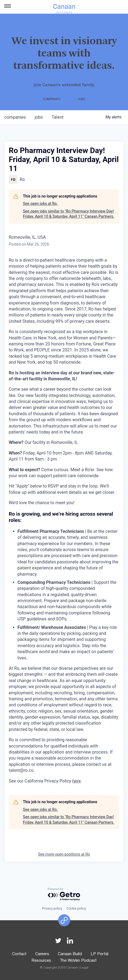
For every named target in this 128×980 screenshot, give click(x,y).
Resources (41, 961)
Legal (84, 968)
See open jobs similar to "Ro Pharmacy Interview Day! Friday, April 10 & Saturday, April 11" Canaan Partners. (69, 214)
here (77, 781)
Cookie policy (76, 909)
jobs (39, 117)
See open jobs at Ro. (40, 204)
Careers (42, 954)
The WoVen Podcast (78, 961)
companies (15, 117)
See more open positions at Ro (64, 854)
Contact (19, 954)
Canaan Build (70, 954)
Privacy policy (52, 909)
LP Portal (99, 954)
